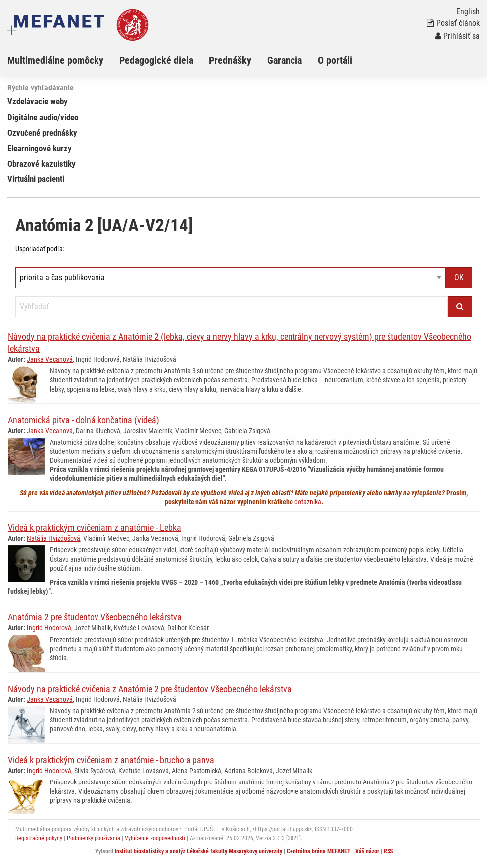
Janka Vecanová (50, 359)
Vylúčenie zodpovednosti (155, 838)
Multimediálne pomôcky (55, 60)
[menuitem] (63, 60)
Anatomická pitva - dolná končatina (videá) (84, 420)
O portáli (335, 60)
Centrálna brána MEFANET (319, 851)
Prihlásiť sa (457, 36)
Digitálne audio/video (43, 117)
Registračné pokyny (39, 838)
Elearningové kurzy (40, 148)
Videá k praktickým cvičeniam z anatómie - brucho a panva (111, 760)
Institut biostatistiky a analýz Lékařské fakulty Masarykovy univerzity (198, 851)
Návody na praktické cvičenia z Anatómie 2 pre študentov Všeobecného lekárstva (150, 689)
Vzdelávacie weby (38, 101)
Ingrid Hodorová (49, 628)
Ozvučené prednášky (42, 133)
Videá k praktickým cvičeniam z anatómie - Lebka (95, 528)
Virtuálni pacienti (36, 179)
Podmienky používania (94, 838)
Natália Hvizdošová (53, 538)
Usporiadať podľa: (40, 249)
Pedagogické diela (156, 60)
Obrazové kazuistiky (42, 164)
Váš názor (367, 851)
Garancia (285, 60)
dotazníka (308, 502)
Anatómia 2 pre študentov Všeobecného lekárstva (95, 617)
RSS (388, 851)
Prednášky (230, 60)
